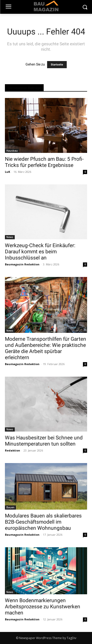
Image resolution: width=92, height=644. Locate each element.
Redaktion (13, 450)
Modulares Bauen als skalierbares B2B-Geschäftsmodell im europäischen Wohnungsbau (43, 522)
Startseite (57, 65)
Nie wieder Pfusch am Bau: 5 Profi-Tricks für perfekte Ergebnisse (44, 162)
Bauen (10, 507)
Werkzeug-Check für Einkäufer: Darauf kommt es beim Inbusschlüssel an (40, 252)
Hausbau (12, 151)
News (10, 237)
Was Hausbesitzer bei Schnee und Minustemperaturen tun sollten (44, 441)
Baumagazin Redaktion (22, 264)
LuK (7, 172)
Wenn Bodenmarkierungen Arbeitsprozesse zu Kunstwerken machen (43, 607)
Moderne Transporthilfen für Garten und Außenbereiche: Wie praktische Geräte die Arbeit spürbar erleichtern (46, 348)
